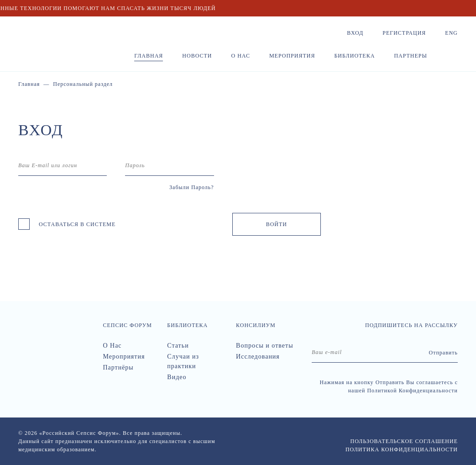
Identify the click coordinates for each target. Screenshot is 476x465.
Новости (197, 56)
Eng (451, 33)
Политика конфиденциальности (402, 449)
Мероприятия (292, 56)
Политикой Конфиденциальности (412, 391)
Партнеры (411, 56)
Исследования (258, 357)
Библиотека (354, 56)
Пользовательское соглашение (404, 441)
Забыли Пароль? (192, 187)
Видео (177, 377)
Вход (355, 33)
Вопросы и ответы (265, 346)
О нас (241, 56)
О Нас (112, 346)
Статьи (178, 346)
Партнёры (118, 367)
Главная (149, 56)
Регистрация (404, 33)
